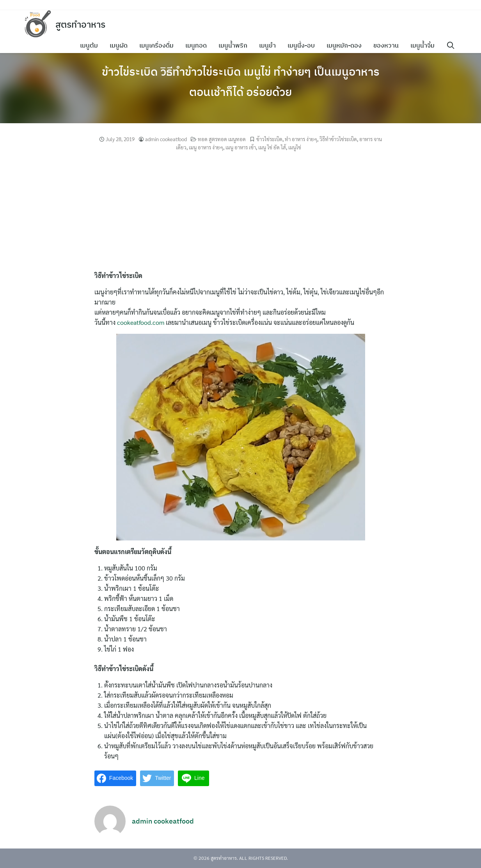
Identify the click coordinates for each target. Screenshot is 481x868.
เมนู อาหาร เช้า (241, 147)
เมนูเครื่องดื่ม (159, 45)
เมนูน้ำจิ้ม (425, 45)
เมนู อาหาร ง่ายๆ (206, 147)
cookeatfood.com (141, 322)
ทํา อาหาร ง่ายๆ (301, 139)
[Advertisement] (241, 212)
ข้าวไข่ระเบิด (269, 139)
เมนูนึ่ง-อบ (304, 45)
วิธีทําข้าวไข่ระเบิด (338, 139)
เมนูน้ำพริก (236, 45)
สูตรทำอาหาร (82, 24)
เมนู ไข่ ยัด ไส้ (272, 147)
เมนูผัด (121, 45)
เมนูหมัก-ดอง (347, 45)
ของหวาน (389, 45)
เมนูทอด (199, 45)
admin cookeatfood (166, 139)
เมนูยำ (270, 45)
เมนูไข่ (295, 147)
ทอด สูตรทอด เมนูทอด (222, 139)
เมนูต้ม (92, 45)
